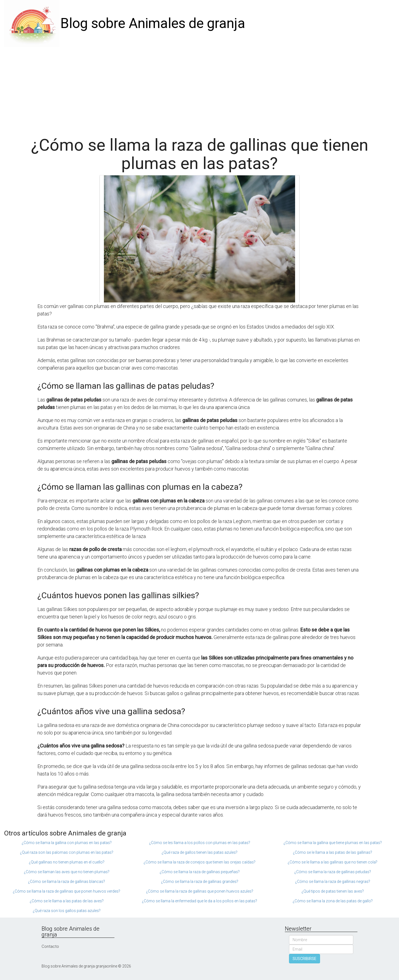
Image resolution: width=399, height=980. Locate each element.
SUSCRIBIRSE (305, 959)
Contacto (50, 946)
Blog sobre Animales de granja (153, 23)
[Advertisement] (199, 89)
